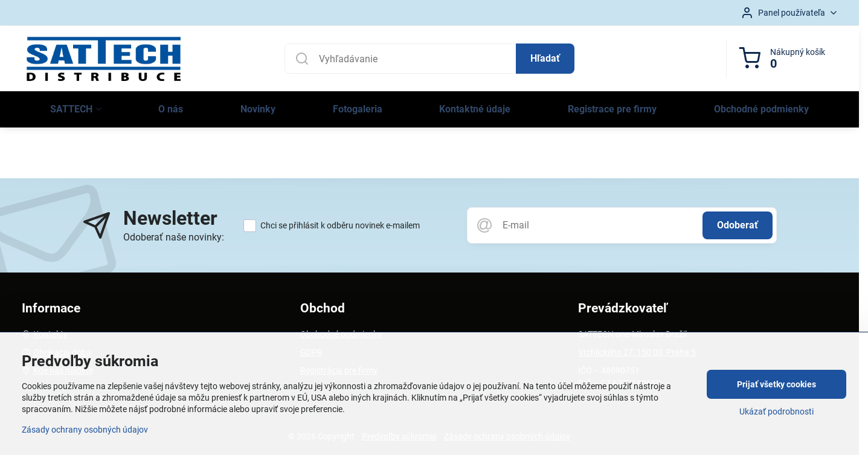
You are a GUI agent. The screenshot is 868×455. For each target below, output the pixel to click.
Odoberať (738, 225)
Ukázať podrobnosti (776, 411)
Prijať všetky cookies (776, 384)
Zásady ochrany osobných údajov (85, 430)
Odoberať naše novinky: (174, 237)
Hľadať (545, 58)
